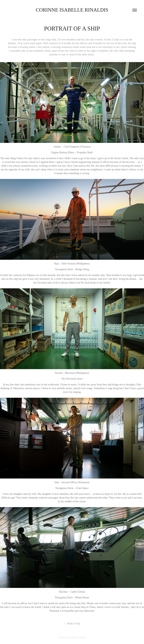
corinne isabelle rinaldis (72, 10)
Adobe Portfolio (78, 637)
